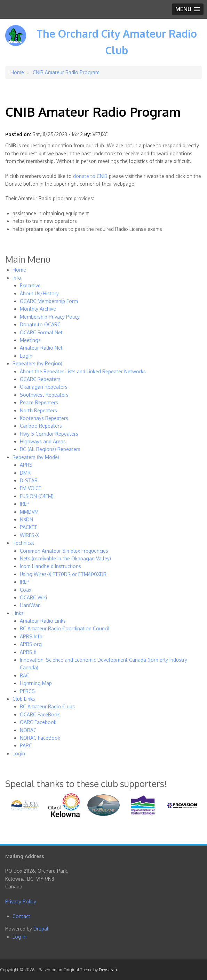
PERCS (27, 691)
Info (17, 278)
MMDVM (29, 512)
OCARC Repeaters (40, 379)
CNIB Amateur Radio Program (66, 72)
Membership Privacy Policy (50, 317)
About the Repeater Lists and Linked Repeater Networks (83, 371)
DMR (25, 473)
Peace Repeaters (39, 402)
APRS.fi (28, 652)
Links (18, 613)
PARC (26, 745)
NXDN (26, 519)
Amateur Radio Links (43, 621)
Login (26, 356)
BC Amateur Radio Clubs (47, 706)
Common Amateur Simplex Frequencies (64, 551)
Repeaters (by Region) (37, 363)
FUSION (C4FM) (37, 496)
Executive (30, 285)
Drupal (41, 929)
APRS (26, 465)
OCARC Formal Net (41, 332)
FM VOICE (30, 488)
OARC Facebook (38, 722)
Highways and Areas (43, 441)
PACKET (29, 527)
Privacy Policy (21, 901)
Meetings (30, 340)
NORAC (28, 730)
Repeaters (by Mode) (36, 457)
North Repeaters (38, 410)
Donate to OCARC (40, 324)
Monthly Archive (38, 309)
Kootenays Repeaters (44, 418)
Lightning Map (36, 683)
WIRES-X (29, 535)
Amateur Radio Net (41, 348)
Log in (19, 937)
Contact (21, 916)
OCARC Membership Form (49, 301)
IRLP (25, 504)
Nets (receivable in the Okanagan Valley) (65, 558)
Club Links (24, 699)
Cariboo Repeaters (41, 426)
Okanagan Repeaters (44, 387)
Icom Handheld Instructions (50, 566)
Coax (26, 590)
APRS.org (31, 644)
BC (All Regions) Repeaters (50, 449)
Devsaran (108, 970)
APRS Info (31, 636)
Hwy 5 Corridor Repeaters (49, 434)
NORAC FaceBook (40, 738)
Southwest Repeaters (44, 395)
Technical (23, 543)
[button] (188, 9)
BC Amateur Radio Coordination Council (65, 628)
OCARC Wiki (33, 597)
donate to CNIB (90, 176)
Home (17, 72)
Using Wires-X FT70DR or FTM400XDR (63, 574)
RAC (25, 675)
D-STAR (29, 480)
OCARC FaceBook (40, 714)
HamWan (30, 605)
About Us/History (39, 293)
